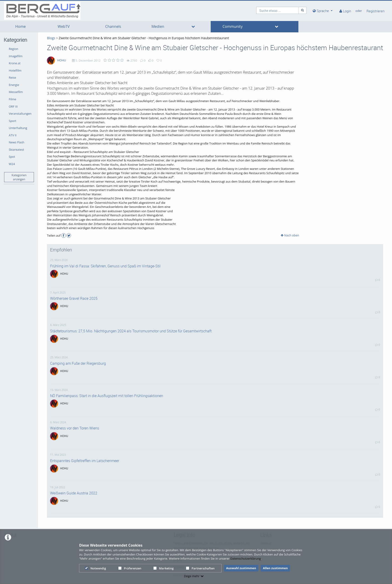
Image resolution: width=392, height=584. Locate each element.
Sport (13, 121)
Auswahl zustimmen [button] (241, 568)
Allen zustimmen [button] (275, 568)
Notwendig (95, 568)
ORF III (13, 106)
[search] (278, 10)
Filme (13, 99)
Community (233, 27)
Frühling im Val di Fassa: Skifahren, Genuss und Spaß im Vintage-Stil (105, 266)
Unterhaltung (18, 128)
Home (20, 27)
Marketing (163, 568)
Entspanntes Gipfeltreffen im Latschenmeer (85, 461)
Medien (158, 27)
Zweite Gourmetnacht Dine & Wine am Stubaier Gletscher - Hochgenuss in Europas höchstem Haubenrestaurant (144, 38)
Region (14, 49)
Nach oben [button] (290, 235)
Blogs (51, 38)
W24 (12, 164)
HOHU (62, 60)
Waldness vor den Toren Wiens (75, 428)
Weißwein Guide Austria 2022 (74, 493)
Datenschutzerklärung (246, 558)
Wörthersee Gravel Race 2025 (74, 298)
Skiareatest (17, 150)
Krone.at (15, 63)
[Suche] (302, 10)
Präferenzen (130, 568)
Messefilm (16, 92)
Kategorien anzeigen (19, 177)
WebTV (64, 27)
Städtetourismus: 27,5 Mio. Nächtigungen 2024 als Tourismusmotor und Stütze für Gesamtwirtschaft (131, 331)
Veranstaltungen (20, 114)
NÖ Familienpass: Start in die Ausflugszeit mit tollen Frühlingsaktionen (107, 396)
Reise (13, 78)
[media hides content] (323, 11)
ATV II (13, 135)
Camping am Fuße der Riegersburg (78, 363)
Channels (113, 27)
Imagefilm (16, 56)
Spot (12, 157)
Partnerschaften (200, 568)
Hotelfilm (15, 70)
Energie (14, 85)
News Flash (17, 142)
